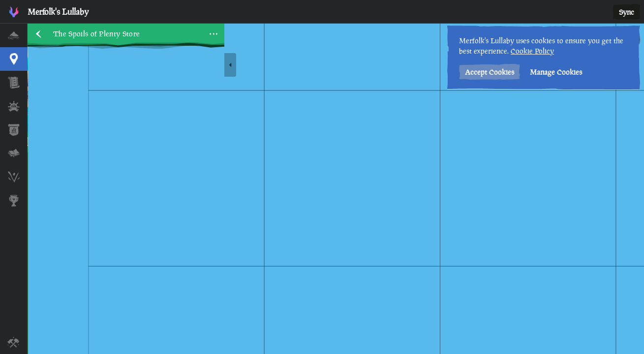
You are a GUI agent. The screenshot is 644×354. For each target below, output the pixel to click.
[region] (336, 189)
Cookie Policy (532, 51)
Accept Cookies (490, 72)
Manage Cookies (556, 72)
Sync (627, 12)
